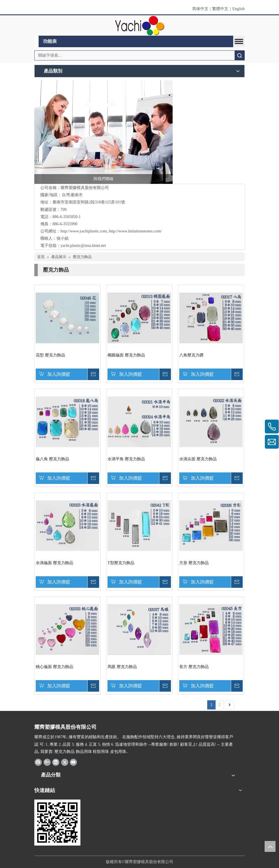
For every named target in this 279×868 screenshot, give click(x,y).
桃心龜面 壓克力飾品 (54, 667)
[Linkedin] (56, 762)
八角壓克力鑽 (191, 355)
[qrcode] (57, 823)
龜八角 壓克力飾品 (52, 459)
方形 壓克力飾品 (194, 563)
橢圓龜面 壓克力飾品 (126, 355)
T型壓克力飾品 (121, 563)
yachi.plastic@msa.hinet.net (83, 246)
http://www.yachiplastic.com (84, 231)
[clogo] (140, 26)
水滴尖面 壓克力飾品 (198, 459)
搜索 (240, 55)
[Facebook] (38, 762)
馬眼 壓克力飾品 (122, 667)
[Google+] (47, 762)
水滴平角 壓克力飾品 (126, 459)
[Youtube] (73, 762)
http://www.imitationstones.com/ (135, 231)
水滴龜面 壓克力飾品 (54, 563)
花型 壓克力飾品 (50, 355)
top (270, 846)
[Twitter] (65, 762)
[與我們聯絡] (103, 132)
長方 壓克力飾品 (194, 667)
